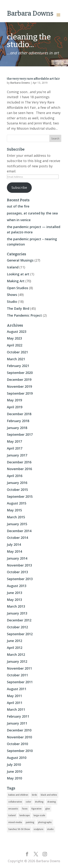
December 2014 (19, 531)
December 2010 (19, 730)
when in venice (19, 220)
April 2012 (15, 648)
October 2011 (17, 675)
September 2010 (20, 751)
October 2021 (17, 352)
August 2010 (17, 758)
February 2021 (18, 366)
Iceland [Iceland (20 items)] (12, 815)
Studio (12, 302)
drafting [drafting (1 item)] (39, 802)
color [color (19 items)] (28, 802)
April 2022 (15, 345)
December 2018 (19, 414)
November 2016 (19, 469)
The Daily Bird (18, 308)
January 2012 (17, 661)
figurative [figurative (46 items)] (36, 809)
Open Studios (17, 288)
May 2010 (14, 778)
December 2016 (19, 462)
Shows (12, 295)
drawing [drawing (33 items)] (52, 802)
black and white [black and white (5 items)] (49, 795)
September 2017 (20, 434)
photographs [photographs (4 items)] (45, 822)
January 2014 (17, 558)
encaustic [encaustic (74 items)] (13, 809)
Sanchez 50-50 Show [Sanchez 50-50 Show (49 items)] (19, 829)
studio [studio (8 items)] (50, 829)
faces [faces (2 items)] (25, 809)
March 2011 (16, 709)
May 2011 (14, 696)
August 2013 (17, 586)
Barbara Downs (20, 83)
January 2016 (17, 483)
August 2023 (17, 332)
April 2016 (15, 476)
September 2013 (20, 579)
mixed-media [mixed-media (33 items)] (15, 822)
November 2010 (19, 737)
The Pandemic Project (24, 315)
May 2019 (14, 400)
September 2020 (20, 373)
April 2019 (15, 407)
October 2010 (17, 744)
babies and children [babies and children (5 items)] (18, 795)
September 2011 (20, 682)
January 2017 (17, 455)
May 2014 (14, 551)
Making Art (16, 281)
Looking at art (18, 274)
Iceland (13, 267)
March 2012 (16, 655)
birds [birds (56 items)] (34, 795)
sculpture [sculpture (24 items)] (39, 829)
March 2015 (16, 517)
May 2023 (14, 338)
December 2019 (19, 380)
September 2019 (20, 393)
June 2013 (15, 593)
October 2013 (17, 572)
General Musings (20, 260)
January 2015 (17, 524)
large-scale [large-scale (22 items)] (39, 815)
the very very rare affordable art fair (33, 79)
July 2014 (14, 544)
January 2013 (17, 613)
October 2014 (17, 538)
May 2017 (14, 441)
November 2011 (19, 668)
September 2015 (20, 496)
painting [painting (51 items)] (30, 822)
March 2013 (16, 606)
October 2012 (17, 627)
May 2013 (14, 600)
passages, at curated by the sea (32, 213)
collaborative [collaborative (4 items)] (15, 802)
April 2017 (15, 448)
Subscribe (19, 187)
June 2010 (15, 771)
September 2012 (20, 634)
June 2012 (15, 641)
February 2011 (18, 716)
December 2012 (19, 620)
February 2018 (18, 421)
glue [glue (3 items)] (48, 809)
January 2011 (17, 723)
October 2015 (17, 490)
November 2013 (19, 565)
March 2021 (16, 359)
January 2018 (17, 428)
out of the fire (18, 206)
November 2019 (19, 386)
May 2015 (14, 510)
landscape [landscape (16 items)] (25, 815)
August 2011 (17, 689)
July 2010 (14, 765)
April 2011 (15, 703)
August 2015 (17, 503)
